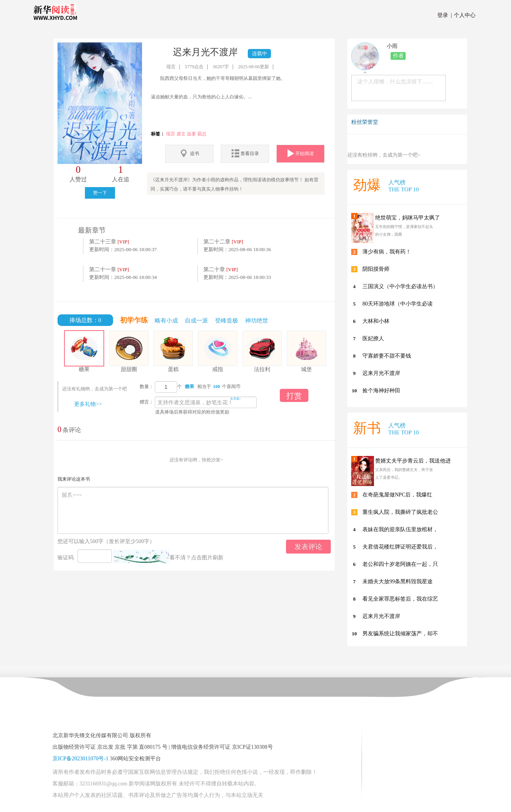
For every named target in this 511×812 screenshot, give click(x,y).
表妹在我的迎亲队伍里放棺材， (400, 529)
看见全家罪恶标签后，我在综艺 (400, 599)
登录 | (445, 15)
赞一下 (100, 193)
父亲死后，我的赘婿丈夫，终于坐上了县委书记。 (404, 474)
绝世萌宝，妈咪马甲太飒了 (408, 218)
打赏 (294, 396)
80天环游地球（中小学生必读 (398, 304)
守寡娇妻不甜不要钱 (387, 356)
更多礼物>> (88, 404)
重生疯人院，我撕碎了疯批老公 (400, 512)
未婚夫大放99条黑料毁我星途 (398, 582)
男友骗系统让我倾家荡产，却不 (400, 634)
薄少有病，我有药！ (387, 252)
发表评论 (308, 547)
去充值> (236, 399)
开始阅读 (301, 153)
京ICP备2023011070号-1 (80, 759)
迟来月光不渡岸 (381, 373)
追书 (189, 153)
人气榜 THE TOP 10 (404, 186)
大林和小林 (376, 321)
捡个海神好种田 (381, 391)
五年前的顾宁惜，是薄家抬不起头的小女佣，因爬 (404, 230)
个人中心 (463, 15)
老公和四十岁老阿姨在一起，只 (400, 564)
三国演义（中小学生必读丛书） (400, 286)
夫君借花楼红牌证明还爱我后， (400, 547)
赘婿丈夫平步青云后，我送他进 (413, 461)
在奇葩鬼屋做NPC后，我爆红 (397, 495)
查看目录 (245, 153)
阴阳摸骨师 (376, 269)
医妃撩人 (373, 338)
